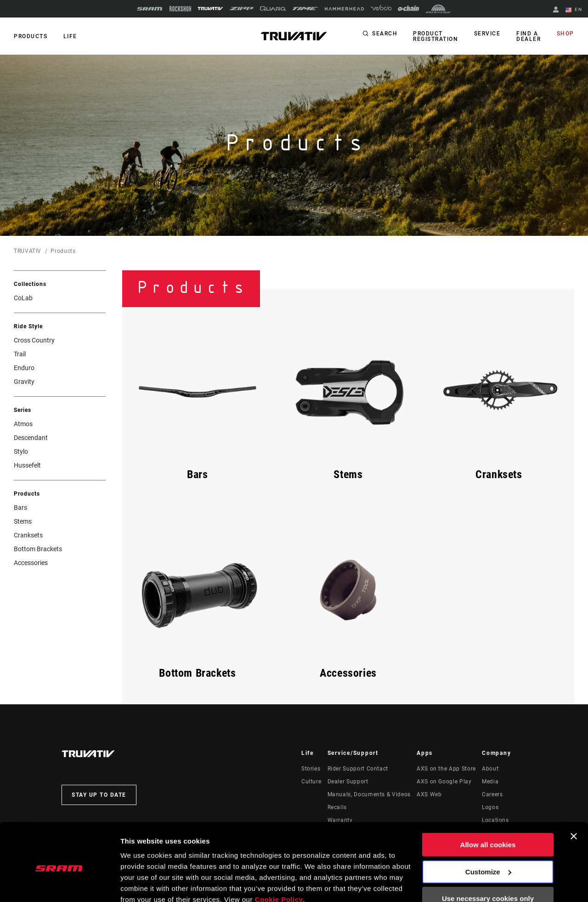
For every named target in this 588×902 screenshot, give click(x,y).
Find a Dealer (529, 36)
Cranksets (28, 535)
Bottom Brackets (38, 549)
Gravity (24, 382)
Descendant (31, 438)
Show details (142, 884)
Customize (488, 831)
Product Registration (437, 36)
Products (31, 36)
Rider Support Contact (358, 769)
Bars (20, 508)
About (490, 769)
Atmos (23, 424)
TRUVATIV (28, 251)
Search (386, 34)
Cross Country (34, 340)
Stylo (21, 451)
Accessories (31, 563)
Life (70, 36)
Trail (20, 354)
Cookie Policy (279, 859)
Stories (311, 769)
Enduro (24, 368)
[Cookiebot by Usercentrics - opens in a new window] (59, 884)
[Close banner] (574, 795)
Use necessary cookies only (488, 858)
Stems (23, 521)
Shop (565, 34)
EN (574, 10)
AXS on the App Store (446, 769)
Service (488, 34)
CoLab (23, 298)
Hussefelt (27, 465)
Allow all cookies (488, 804)
